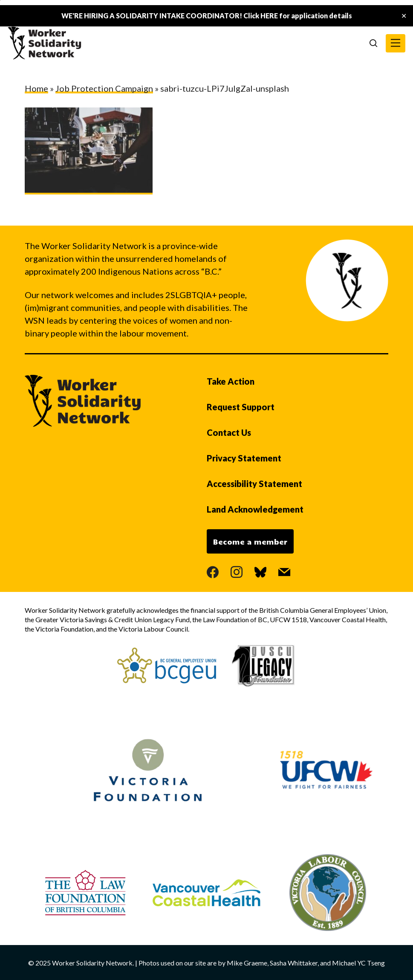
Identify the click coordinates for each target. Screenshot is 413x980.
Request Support (241, 407)
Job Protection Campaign (104, 88)
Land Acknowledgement (255, 509)
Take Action (231, 381)
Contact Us (229, 432)
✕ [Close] (404, 16)
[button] (396, 43)
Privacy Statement (244, 458)
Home (36, 88)
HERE (269, 16)
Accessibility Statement (254, 484)
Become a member (250, 542)
